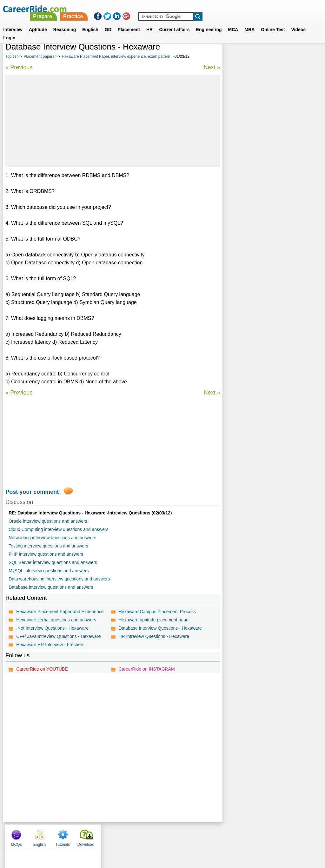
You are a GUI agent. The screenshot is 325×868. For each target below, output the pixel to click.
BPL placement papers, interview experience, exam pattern (261, 180)
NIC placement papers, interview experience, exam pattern (260, 225)
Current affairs (174, 22)
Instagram (232, 835)
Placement (129, 22)
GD (108, 22)
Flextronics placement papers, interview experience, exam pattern (268, 164)
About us (105, 835)
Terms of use (160, 835)
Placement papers (39, 56)
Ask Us (186, 835)
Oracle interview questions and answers (48, 521)
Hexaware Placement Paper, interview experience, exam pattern (116, 56)
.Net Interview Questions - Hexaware (52, 628)
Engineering (209, 22)
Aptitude (38, 22)
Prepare (162, 9)
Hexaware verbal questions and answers (56, 620)
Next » (212, 67)
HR (149, 22)
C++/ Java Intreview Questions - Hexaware (58, 636)
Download (305, 57)
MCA (233, 22)
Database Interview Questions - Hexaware (160, 628)
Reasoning (65, 22)
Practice (192, 9)
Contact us (130, 835)
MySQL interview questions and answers (49, 571)
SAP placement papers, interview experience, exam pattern (261, 242)
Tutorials (282, 57)
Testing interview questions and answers (48, 546)
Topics (11, 56)
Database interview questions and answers (51, 587)
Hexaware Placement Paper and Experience (60, 612)
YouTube (207, 835)
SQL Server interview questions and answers (53, 562)
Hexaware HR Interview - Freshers (50, 645)
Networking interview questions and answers (52, 538)
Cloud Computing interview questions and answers (58, 529)
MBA (249, 22)
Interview (13, 22)
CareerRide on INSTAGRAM (146, 669)
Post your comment (32, 492)
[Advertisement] (113, 121)
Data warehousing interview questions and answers (59, 579)
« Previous (19, 67)
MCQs (235, 57)
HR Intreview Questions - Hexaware (154, 636)
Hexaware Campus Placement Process (157, 612)
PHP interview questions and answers (46, 554)
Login (9, 30)
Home (84, 835)
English (90, 22)
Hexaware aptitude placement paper (154, 620)
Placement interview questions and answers (272, 211)
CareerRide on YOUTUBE (42, 669)
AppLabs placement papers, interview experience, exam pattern (265, 197)
